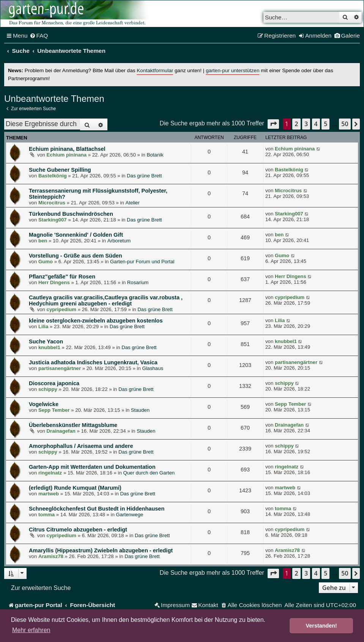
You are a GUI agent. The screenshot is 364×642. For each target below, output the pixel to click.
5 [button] (325, 124)
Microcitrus (52, 203)
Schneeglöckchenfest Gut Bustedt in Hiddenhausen (97, 509)
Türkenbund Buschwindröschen (71, 214)
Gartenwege (129, 515)
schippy (48, 389)
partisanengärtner (60, 368)
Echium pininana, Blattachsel (67, 149)
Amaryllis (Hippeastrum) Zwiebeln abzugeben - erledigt (101, 550)
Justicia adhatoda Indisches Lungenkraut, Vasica (93, 362)
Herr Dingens (54, 282)
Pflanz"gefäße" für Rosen (62, 277)
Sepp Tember (54, 410)
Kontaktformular (155, 70)
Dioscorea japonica (54, 383)
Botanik (155, 155)
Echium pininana (67, 155)
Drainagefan (61, 431)
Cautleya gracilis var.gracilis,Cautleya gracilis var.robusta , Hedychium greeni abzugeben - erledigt (106, 300)
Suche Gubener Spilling (60, 170)
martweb (49, 494)
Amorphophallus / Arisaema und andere (81, 446)
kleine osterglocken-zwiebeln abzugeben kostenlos (96, 321)
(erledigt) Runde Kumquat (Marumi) (75, 488)
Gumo (46, 262)
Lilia (43, 327)
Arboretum (119, 241)
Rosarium (138, 282)
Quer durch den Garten (149, 473)
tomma (46, 515)
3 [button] (306, 124)
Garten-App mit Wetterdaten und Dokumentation (92, 467)
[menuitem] (39, 36)
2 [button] (296, 124)
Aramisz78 (51, 556)
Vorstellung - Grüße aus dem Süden (76, 256)
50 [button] (345, 124)
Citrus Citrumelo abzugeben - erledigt (78, 530)
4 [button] (316, 124)
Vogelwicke (44, 404)
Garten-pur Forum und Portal (142, 262)
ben (43, 241)
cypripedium (61, 309)
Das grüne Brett (144, 176)
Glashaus (153, 368)
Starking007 (53, 220)
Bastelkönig (53, 176)
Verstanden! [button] (321, 626)
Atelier (132, 203)
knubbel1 (49, 347)
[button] (273, 124)
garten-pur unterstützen (232, 70)
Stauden (140, 410)
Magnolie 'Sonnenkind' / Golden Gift (76, 235)
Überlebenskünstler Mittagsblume (73, 425)
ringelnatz (50, 473)
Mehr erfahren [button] (31, 630)
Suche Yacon (46, 342)
